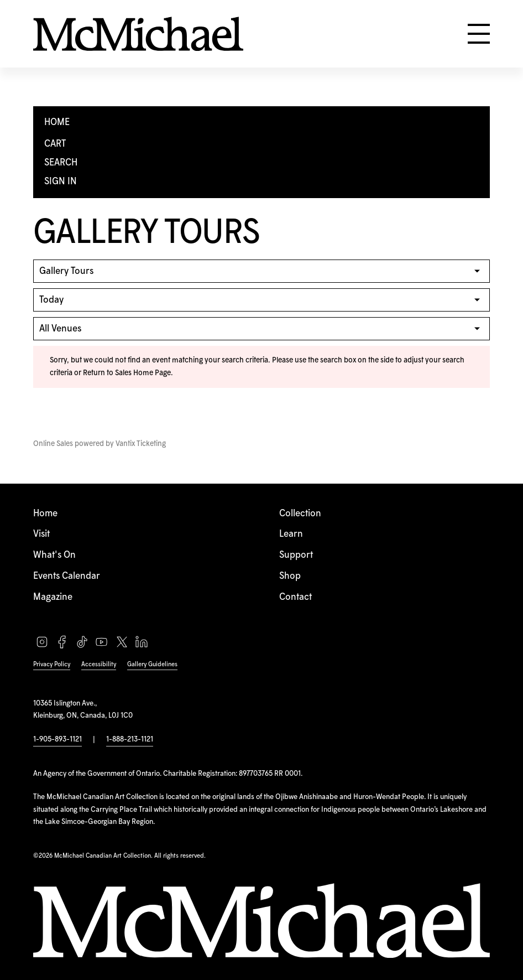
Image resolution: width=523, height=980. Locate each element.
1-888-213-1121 (130, 739)
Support (296, 555)
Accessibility (99, 664)
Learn (291, 534)
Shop (290, 576)
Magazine (53, 597)
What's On (54, 555)
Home (45, 514)
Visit (41, 534)
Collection (300, 514)
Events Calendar (67, 576)
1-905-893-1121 (57, 739)
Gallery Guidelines (152, 664)
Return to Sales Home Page (127, 373)
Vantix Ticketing (141, 444)
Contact (296, 597)
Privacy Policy (52, 664)
